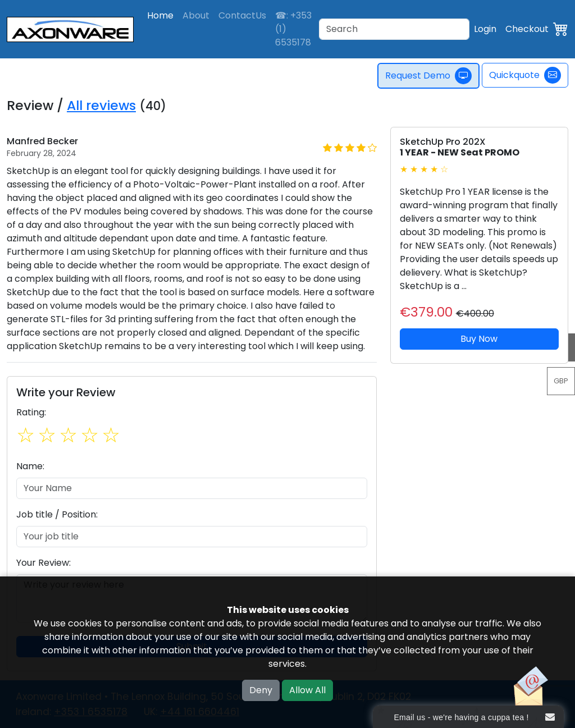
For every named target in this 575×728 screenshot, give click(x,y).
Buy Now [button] (479, 339)
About (196, 15)
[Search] (394, 29)
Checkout (527, 29)
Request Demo (428, 76)
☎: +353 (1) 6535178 (293, 29)
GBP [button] (561, 381)
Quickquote (525, 75)
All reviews (101, 105)
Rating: (31, 412)
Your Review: (44, 563)
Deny (261, 690)
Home (160, 15)
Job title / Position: (57, 514)
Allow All (307, 690)
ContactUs (242, 15)
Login (485, 29)
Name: (30, 466)
